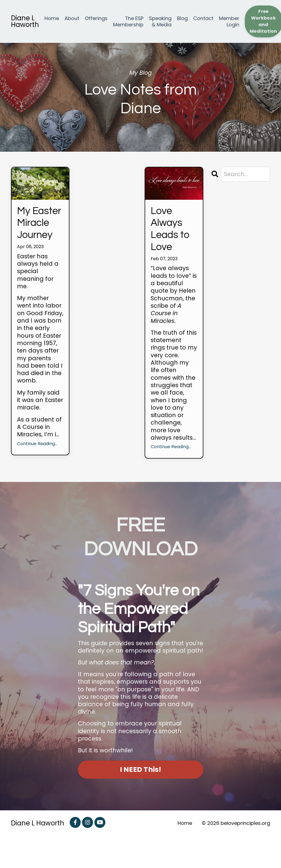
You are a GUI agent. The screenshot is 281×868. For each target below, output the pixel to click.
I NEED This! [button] (141, 802)
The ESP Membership (128, 22)
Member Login (229, 22)
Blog (182, 18)
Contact (203, 18)
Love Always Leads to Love (172, 237)
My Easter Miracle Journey (40, 237)
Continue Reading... (37, 471)
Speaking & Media (160, 22)
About (72, 18)
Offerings (96, 18)
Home (52, 18)
